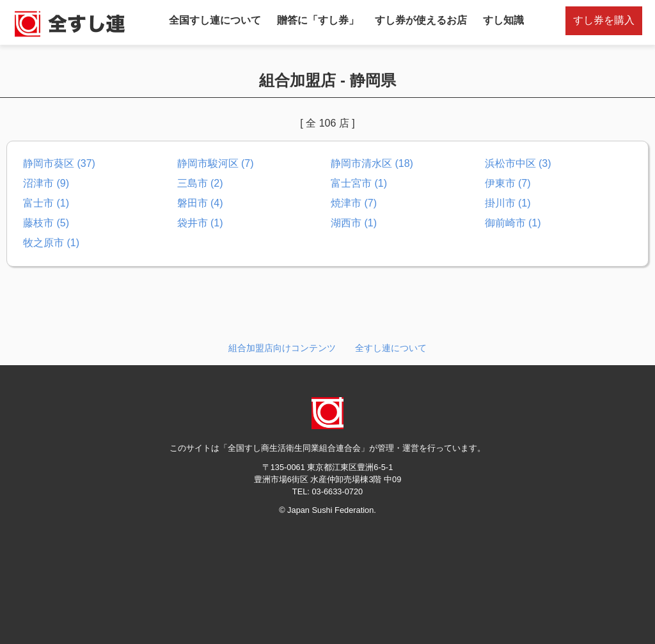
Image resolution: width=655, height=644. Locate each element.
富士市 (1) (46, 203)
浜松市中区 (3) (518, 163)
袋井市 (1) (200, 223)
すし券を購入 (604, 20)
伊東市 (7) (508, 183)
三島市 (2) (200, 183)
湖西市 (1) (354, 223)
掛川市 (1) (508, 203)
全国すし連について (215, 20)
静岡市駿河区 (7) (216, 163)
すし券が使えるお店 (421, 20)
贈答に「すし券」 (318, 20)
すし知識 (503, 20)
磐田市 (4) (200, 203)
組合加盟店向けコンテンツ (282, 348)
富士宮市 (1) (359, 183)
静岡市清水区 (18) (372, 163)
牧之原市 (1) (51, 243)
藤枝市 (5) (46, 223)
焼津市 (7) (354, 203)
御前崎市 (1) (513, 223)
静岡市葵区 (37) (59, 163)
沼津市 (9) (46, 183)
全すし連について (391, 348)
